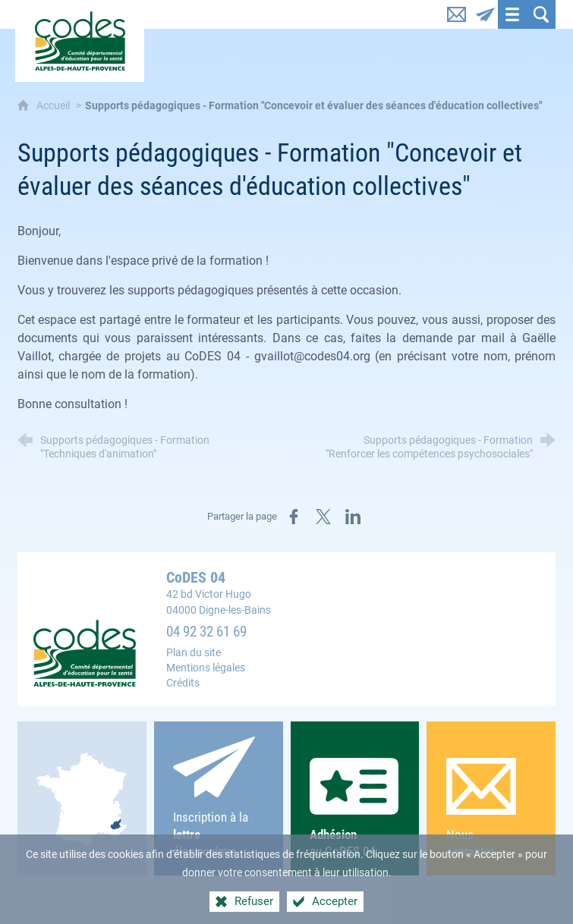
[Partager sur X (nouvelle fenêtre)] (323, 517)
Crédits (183, 683)
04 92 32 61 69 (206, 632)
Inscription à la (218, 798)
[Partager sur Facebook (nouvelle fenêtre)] (294, 517)
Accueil (54, 106)
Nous (491, 809)
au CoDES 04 (355, 808)
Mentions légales (206, 668)
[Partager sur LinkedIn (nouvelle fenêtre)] (353, 517)
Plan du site (194, 653)
